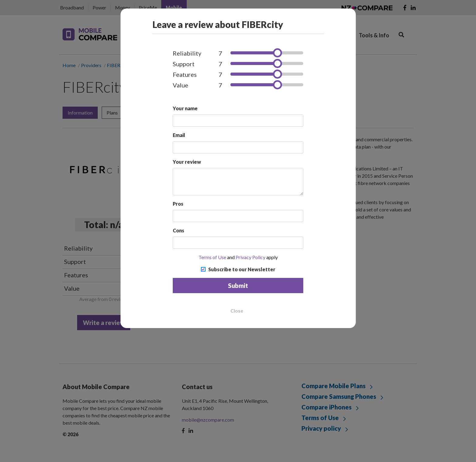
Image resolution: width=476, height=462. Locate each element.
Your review (187, 162)
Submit (238, 286)
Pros (178, 204)
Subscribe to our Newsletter (242, 269)
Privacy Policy (250, 257)
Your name (185, 108)
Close (237, 311)
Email (179, 135)
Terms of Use (212, 257)
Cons (178, 230)
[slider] (277, 53)
